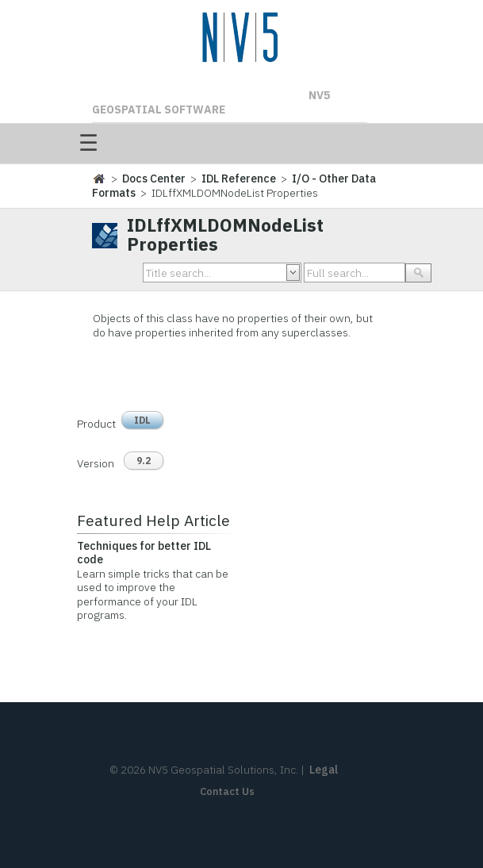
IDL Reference (239, 179)
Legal (324, 770)
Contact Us (227, 791)
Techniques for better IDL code (144, 553)
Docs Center (154, 179)
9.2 (144, 461)
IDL (142, 420)
